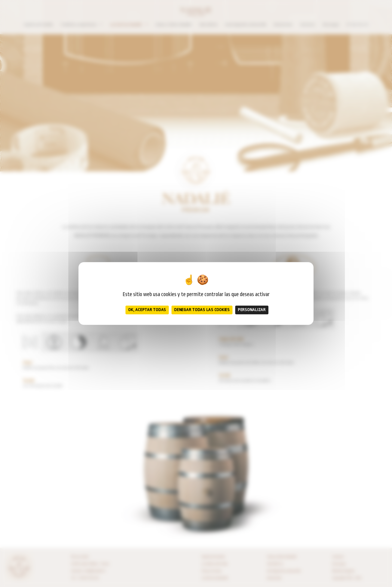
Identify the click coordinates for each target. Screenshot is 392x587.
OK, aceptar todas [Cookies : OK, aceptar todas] (147, 310)
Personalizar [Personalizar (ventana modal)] (252, 310)
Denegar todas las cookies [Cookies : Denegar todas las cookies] (202, 310)
